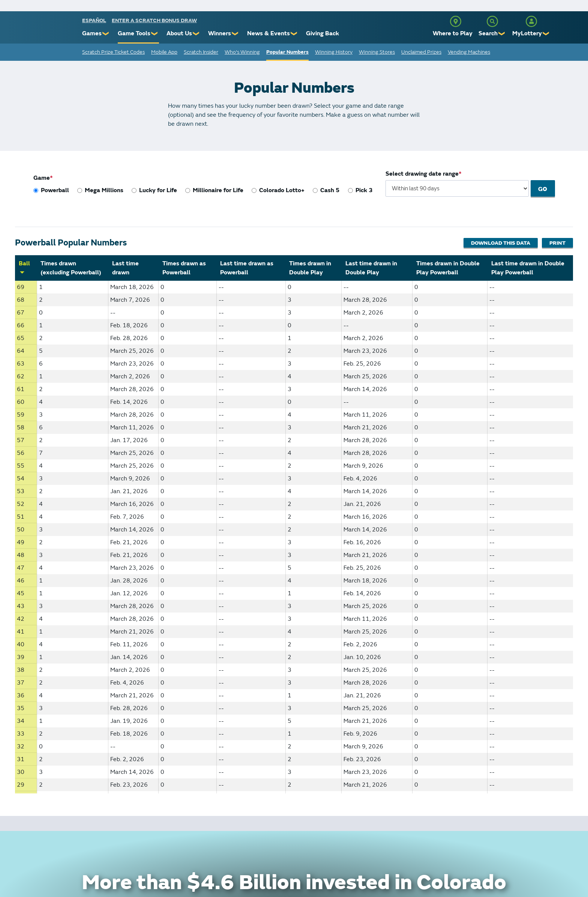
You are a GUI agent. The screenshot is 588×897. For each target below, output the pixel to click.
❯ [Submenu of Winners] (235, 34)
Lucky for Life (158, 190)
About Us (179, 33)
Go (543, 189)
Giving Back (322, 33)
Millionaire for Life (218, 190)
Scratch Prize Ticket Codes (113, 52)
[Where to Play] (456, 21)
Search (488, 33)
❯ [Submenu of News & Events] (294, 34)
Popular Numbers (287, 52)
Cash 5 (330, 190)
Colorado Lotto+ (282, 190)
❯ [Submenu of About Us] (196, 34)
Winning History (334, 52)
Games (92, 33)
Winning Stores (377, 52)
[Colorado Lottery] (53, 29)
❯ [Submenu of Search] (502, 34)
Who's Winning (242, 52)
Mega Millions (104, 190)
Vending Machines (469, 52)
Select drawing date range (422, 174)
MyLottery (527, 33)
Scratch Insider (201, 52)
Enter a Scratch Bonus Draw (154, 20)
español (94, 20)
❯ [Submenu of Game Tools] (155, 34)
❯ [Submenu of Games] (106, 34)
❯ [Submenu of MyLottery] (546, 34)
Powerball (55, 190)
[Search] (492, 21)
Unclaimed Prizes (421, 52)
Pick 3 (364, 190)
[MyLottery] (531, 21)
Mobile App (164, 52)
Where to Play (453, 33)
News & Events (268, 33)
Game (42, 178)
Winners (220, 33)
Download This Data (499, 243)
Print (557, 243)
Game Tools (134, 33)
